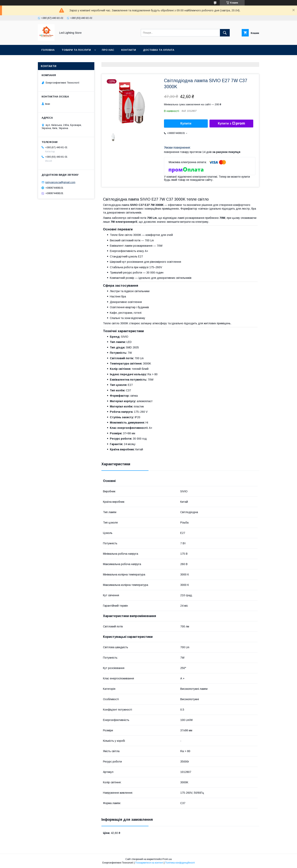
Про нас (108, 50)
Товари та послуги (76, 50)
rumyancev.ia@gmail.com (60, 182)
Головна (48, 50)
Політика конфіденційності (180, 863)
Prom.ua (167, 859)
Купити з (231, 124)
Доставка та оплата (159, 50)
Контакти (129, 50)
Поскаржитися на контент (149, 863)
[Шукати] (225, 33)
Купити (186, 123)
